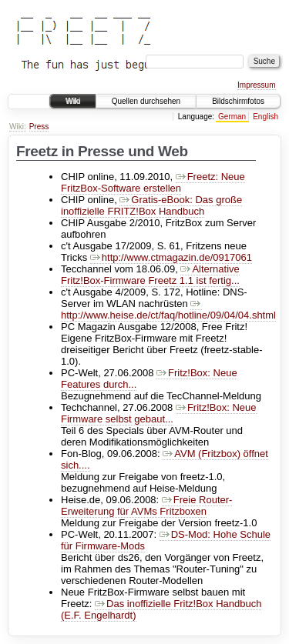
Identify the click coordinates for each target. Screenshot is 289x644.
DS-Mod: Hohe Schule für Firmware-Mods (166, 540)
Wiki (73, 101)
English (265, 117)
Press (39, 127)
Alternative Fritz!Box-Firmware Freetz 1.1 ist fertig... (150, 275)
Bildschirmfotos (238, 101)
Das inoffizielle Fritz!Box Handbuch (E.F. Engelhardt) (161, 609)
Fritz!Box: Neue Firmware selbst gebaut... (159, 413)
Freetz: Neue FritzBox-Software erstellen (153, 182)
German (232, 117)
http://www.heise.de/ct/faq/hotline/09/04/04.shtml (168, 309)
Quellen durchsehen (146, 101)
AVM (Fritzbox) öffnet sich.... (165, 459)
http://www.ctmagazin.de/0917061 (171, 257)
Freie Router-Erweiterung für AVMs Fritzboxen (146, 506)
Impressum (256, 85)
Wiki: (18, 127)
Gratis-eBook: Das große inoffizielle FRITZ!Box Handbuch (151, 205)
